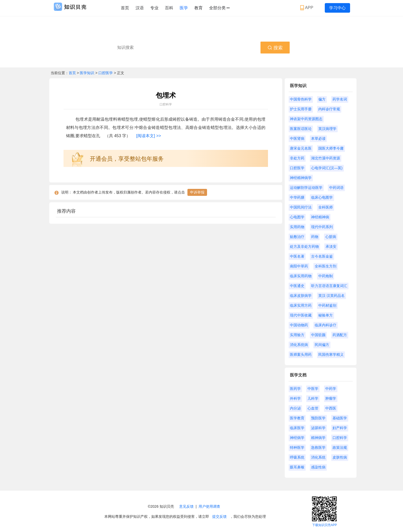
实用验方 (297, 335)
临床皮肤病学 (301, 296)
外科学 (295, 398)
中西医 (331, 408)
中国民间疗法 (301, 207)
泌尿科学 (318, 428)
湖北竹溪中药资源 (326, 158)
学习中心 (337, 8)
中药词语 (336, 188)
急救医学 (318, 448)
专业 (154, 8)
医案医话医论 (301, 129)
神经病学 (297, 438)
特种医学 (297, 448)
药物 (315, 237)
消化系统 (318, 457)
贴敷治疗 (297, 237)
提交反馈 (219, 516)
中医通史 (297, 286)
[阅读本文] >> (149, 136)
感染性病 (318, 467)
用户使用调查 (209, 506)
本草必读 (318, 138)
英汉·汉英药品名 (331, 296)
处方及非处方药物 (304, 246)
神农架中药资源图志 (306, 119)
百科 (169, 8)
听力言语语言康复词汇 (329, 286)
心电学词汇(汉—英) (327, 168)
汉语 (140, 8)
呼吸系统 (297, 457)
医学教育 (297, 418)
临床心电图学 (322, 197)
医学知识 (88, 73)
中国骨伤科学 (301, 99)
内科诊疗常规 (329, 109)
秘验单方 (326, 315)
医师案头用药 (301, 354)
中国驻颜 (318, 335)
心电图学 (297, 217)
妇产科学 (340, 428)
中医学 (313, 389)
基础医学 (340, 418)
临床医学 (297, 428)
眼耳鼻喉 (297, 467)
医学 (184, 8)
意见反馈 (186, 506)
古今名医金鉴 (322, 256)
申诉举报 (197, 192)
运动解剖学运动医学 (306, 188)
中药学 (331, 389)
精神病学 (318, 438)
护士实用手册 (301, 109)
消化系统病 (299, 345)
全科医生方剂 (326, 266)
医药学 (295, 389)
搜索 (275, 48)
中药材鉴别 (327, 305)
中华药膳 (297, 197)
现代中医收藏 (301, 315)
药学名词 (340, 99)
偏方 (322, 99)
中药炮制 (326, 276)
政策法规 (340, 448)
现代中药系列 (322, 227)
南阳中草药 (299, 266)
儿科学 (313, 398)
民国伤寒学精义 (331, 354)
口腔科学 (340, 438)
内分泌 (295, 408)
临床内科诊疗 (326, 325)
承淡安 (331, 246)
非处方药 (297, 158)
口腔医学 (106, 73)
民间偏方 (322, 345)
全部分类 (219, 8)
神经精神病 (320, 217)
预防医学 (318, 418)
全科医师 (326, 207)
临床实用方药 (301, 305)
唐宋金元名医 (301, 148)
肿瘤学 (331, 398)
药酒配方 (340, 335)
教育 (199, 8)
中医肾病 (297, 138)
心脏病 (331, 237)
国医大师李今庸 (331, 148)
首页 (125, 8)
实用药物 (297, 227)
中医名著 (297, 256)
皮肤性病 (340, 457)
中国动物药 (299, 325)
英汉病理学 (327, 129)
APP (307, 8)
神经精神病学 (301, 178)
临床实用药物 (301, 276)
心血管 (313, 408)
